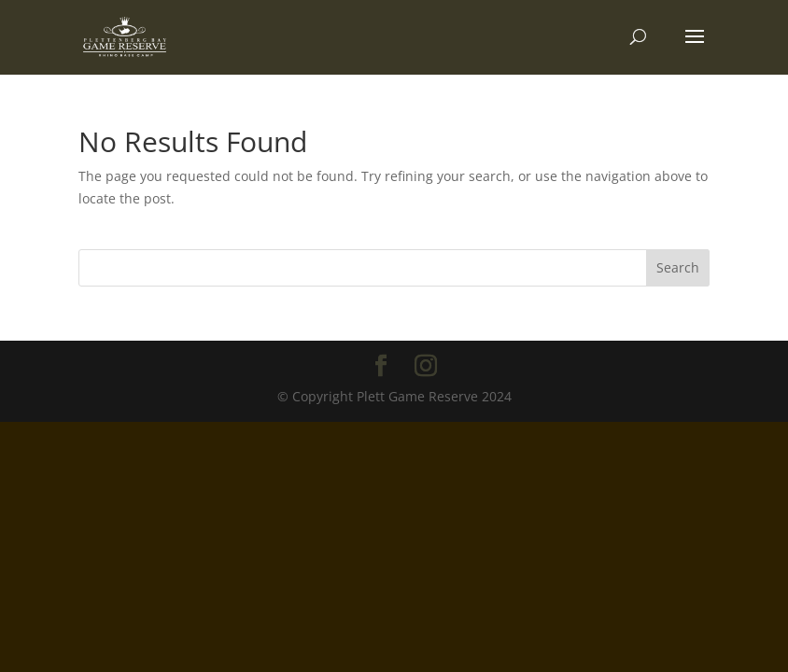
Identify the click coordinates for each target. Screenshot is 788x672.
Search (678, 267)
